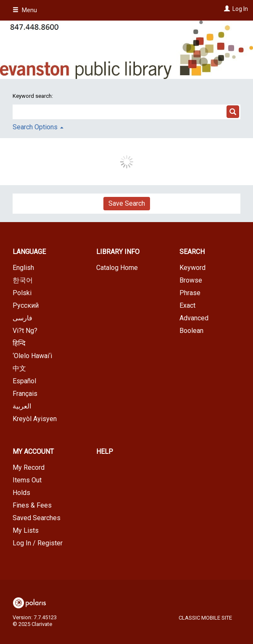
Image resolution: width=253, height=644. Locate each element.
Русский (26, 305)
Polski (22, 293)
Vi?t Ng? (25, 331)
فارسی (22, 318)
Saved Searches (37, 518)
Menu (25, 10)
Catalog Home (117, 268)
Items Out (27, 480)
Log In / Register (38, 543)
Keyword (192, 268)
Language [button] (29, 252)
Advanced (194, 318)
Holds (21, 493)
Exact (187, 305)
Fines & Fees (32, 505)
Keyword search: (33, 96)
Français (25, 394)
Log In (240, 9)
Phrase (190, 293)
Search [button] (192, 252)
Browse (191, 280)
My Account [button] (33, 452)
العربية (22, 406)
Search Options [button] (38, 127)
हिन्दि (19, 343)
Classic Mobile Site (205, 618)
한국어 (23, 280)
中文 (19, 368)
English (23, 268)
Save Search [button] (127, 203)
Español (24, 381)
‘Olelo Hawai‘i (32, 356)
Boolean (191, 331)
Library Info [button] (118, 252)
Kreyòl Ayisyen (35, 419)
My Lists (26, 530)
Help (105, 452)
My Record (29, 467)
